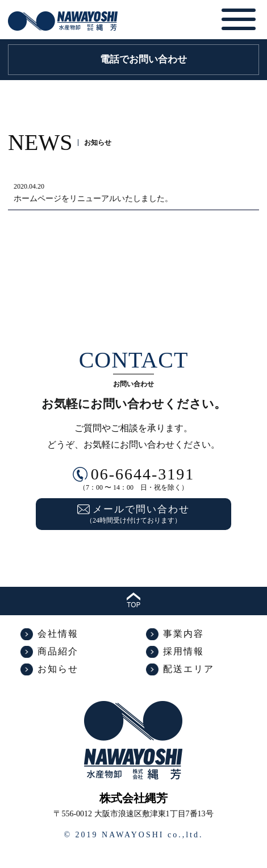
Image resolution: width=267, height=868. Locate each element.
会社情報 (58, 634)
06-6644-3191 (143, 474)
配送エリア (189, 669)
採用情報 (183, 651)
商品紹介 (58, 651)
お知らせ (58, 669)
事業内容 (183, 634)
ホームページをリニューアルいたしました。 (93, 199)
